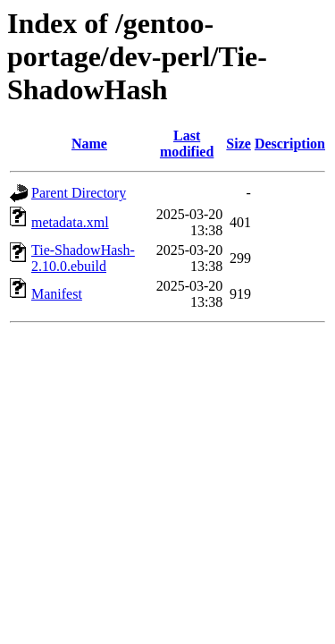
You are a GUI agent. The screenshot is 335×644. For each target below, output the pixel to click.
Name (89, 144)
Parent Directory (79, 193)
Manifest (57, 294)
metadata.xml (70, 222)
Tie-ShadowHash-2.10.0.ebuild (83, 258)
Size (239, 144)
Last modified (187, 144)
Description (290, 144)
